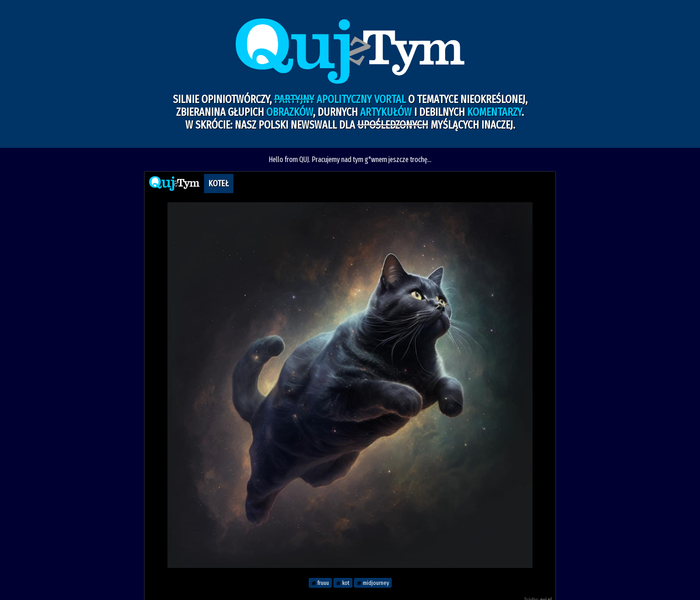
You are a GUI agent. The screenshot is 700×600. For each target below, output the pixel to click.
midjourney (373, 583)
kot (343, 583)
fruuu (320, 583)
